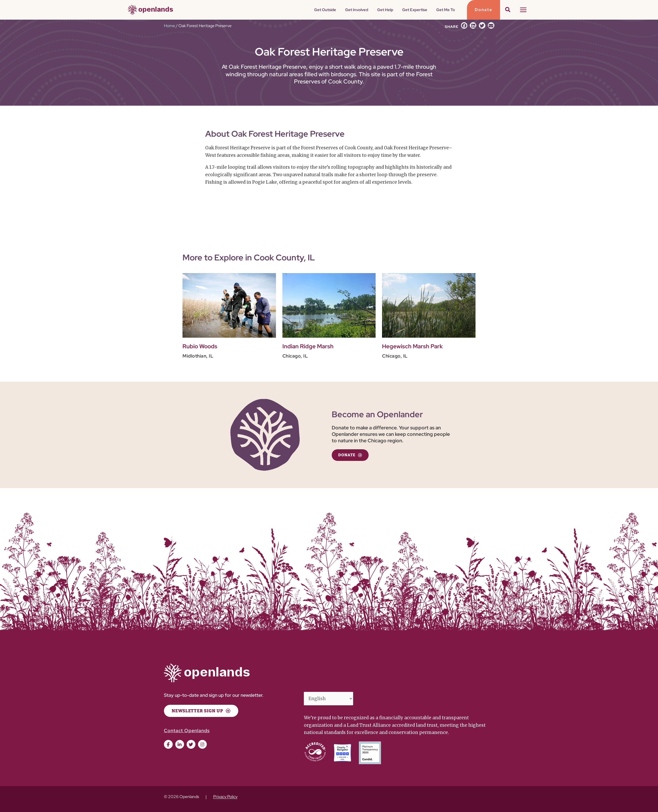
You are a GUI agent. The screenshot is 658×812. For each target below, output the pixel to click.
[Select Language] (328, 699)
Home (169, 26)
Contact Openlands (187, 730)
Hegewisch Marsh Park (412, 346)
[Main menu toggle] (523, 10)
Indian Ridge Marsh (308, 346)
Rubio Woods (200, 346)
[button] (339, 10)
